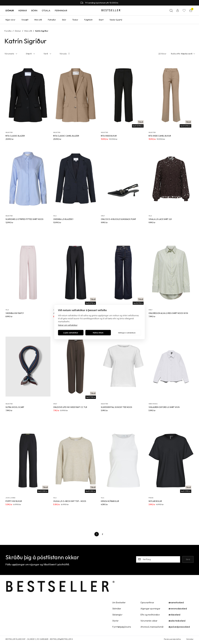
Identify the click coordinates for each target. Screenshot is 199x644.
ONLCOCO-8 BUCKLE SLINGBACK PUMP (118, 219)
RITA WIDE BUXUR (109, 136)
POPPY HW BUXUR (14, 501)
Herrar (23, 10)
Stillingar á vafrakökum (127, 333)
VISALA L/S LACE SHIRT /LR (160, 219)
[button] (13, 54)
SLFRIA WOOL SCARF (15, 407)
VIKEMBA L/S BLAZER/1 (63, 219)
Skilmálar (190, 639)
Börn (34, 10)
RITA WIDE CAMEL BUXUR (160, 136)
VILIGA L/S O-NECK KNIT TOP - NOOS (70, 501)
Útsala (46, 10)
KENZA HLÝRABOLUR (110, 501)
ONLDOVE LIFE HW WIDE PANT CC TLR (70, 407)
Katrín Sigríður (42, 31)
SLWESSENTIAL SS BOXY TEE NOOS (116, 407)
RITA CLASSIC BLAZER (15, 136)
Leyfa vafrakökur (71, 333)
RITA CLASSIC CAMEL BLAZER (66, 136)
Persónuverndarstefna (172, 639)
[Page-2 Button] (102, 534)
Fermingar (61, 10)
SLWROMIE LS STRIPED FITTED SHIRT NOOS (24, 219)
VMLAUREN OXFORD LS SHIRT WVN (164, 407)
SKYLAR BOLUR (155, 501)
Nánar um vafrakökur (68, 325)
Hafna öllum (98, 333)
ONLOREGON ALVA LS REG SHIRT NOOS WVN (168, 313)
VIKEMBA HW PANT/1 (15, 313)
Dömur (10, 10)
